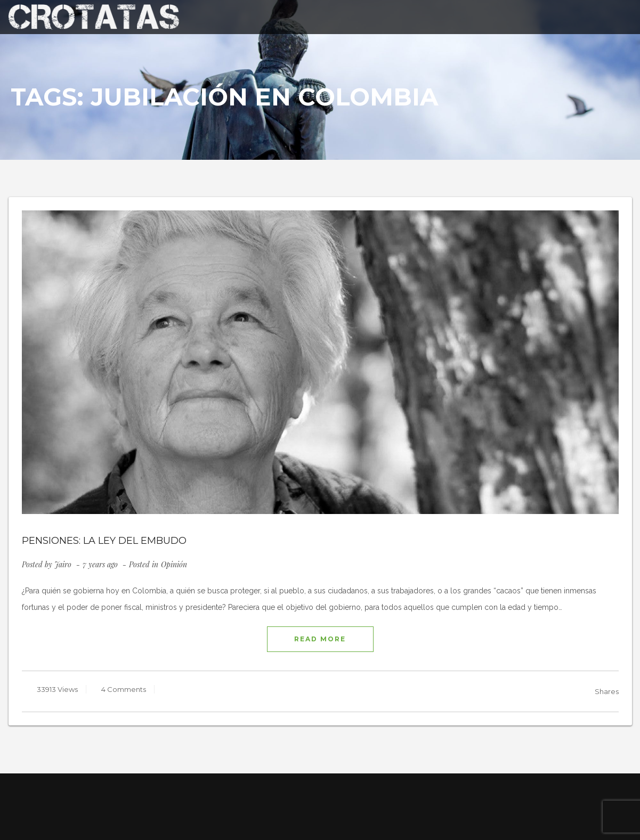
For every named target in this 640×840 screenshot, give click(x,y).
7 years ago (101, 564)
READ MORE (320, 639)
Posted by (47, 564)
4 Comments (123, 689)
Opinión (174, 564)
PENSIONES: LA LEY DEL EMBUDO (104, 541)
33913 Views (56, 689)
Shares (607, 691)
